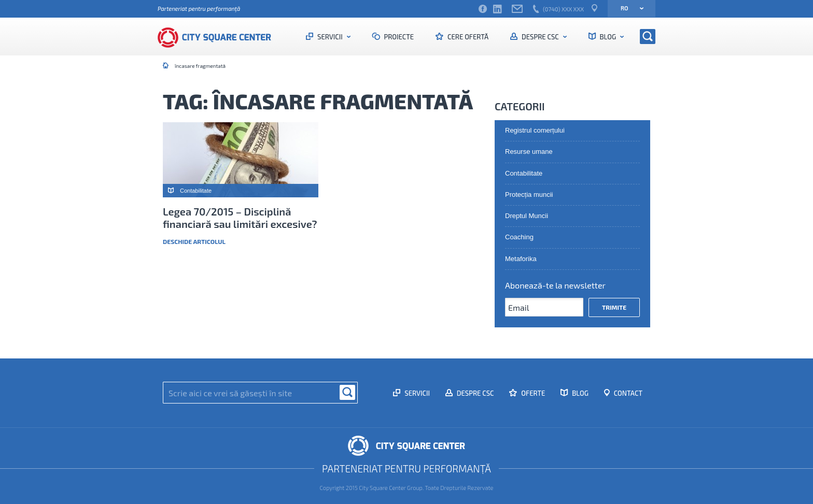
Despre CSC (540, 37)
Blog (608, 37)
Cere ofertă (467, 37)
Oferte (532, 393)
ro (629, 8)
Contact (627, 393)
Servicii (330, 37)
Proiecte (398, 37)
